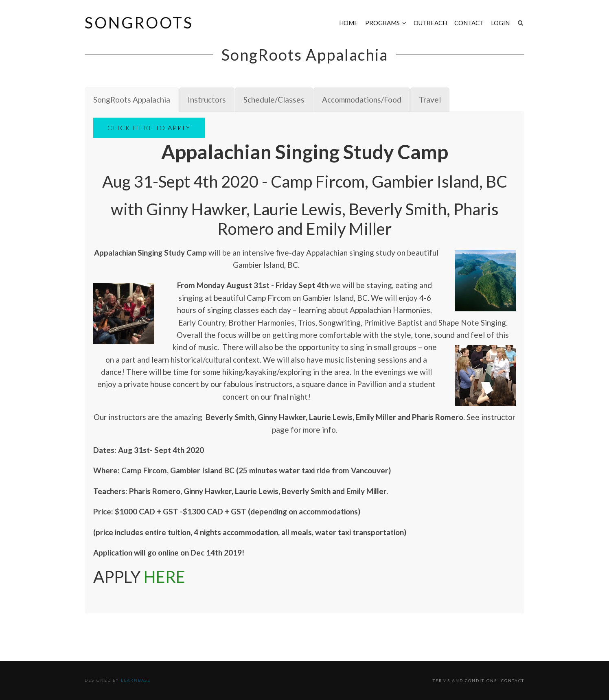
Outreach (430, 23)
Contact (469, 23)
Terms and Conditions (465, 680)
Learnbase (136, 680)
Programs (382, 23)
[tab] (132, 100)
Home (348, 23)
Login (500, 23)
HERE (164, 577)
